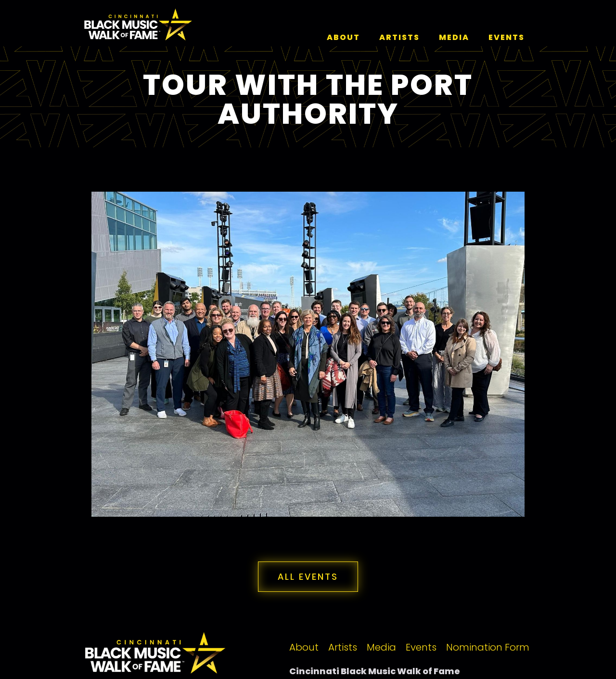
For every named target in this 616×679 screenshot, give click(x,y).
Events (421, 647)
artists (399, 37)
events (507, 37)
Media (381, 647)
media (454, 37)
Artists (343, 647)
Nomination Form (488, 647)
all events (308, 577)
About (343, 37)
